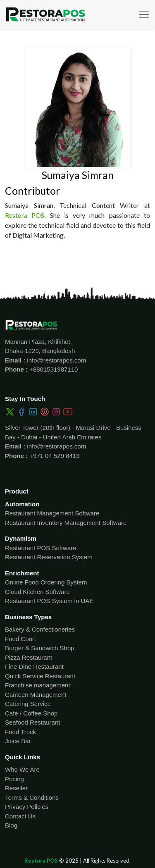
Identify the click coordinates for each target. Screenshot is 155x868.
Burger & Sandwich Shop (40, 648)
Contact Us (20, 816)
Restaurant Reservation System (49, 557)
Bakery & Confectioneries (40, 629)
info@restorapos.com (56, 360)
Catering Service (28, 704)
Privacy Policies (27, 807)
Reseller (16, 788)
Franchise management (38, 685)
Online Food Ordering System (46, 582)
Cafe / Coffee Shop (31, 713)
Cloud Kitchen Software (37, 592)
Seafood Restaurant (32, 722)
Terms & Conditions (32, 798)
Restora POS (41, 861)
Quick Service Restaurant (40, 676)
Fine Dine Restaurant (34, 666)
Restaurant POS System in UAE (49, 601)
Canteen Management (36, 695)
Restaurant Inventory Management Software (66, 523)
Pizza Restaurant (29, 657)
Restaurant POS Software (41, 548)
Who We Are (22, 769)
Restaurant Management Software (52, 513)
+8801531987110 (53, 369)
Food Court (20, 639)
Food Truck (20, 732)
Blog (11, 825)
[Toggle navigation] (144, 14)
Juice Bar (18, 741)
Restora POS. (25, 215)
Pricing (14, 779)
